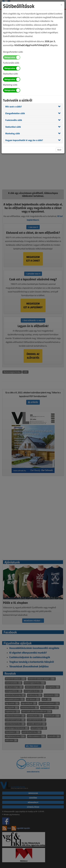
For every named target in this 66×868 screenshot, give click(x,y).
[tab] (33, 107)
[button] (14, 106)
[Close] (61, 5)
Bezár (59, 150)
